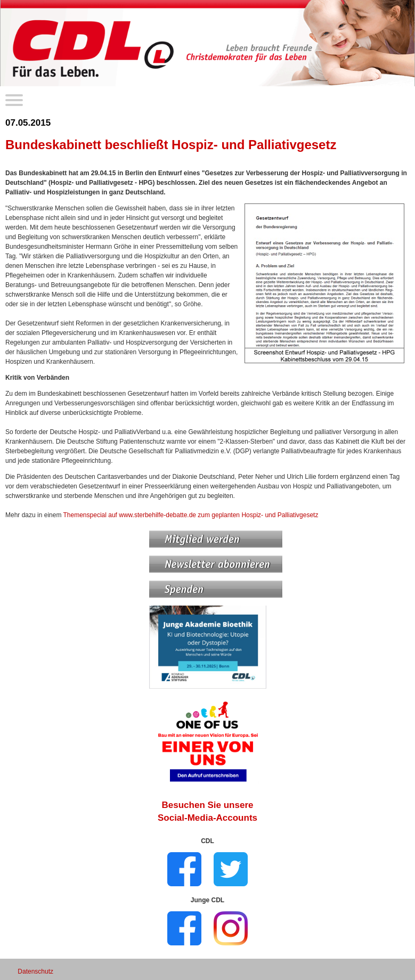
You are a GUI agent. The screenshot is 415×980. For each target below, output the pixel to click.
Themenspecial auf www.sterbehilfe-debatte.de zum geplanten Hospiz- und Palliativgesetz (191, 515)
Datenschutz (35, 971)
